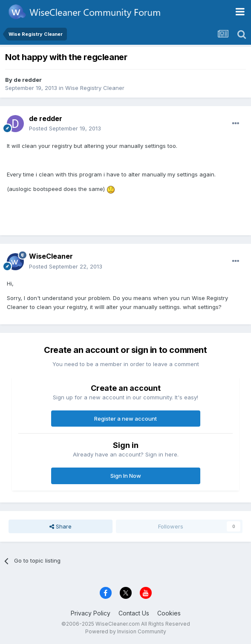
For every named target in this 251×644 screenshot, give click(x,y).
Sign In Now (126, 476)
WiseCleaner (51, 256)
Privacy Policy (91, 613)
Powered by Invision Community (126, 631)
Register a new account (126, 419)
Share (61, 526)
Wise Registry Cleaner (95, 88)
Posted (65, 128)
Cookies (169, 613)
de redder (28, 80)
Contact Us (134, 613)
